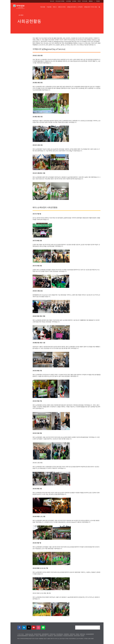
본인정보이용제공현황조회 (23, 636)
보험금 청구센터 (72, 7)
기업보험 (49, 7)
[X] (29, 628)
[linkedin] (24, 628)
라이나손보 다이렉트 (60, 1)
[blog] (43, 628)
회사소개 (52, 1)
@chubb (82, 636)
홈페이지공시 (83, 634)
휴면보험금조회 (32, 636)
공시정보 (74, 1)
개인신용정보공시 (60, 634)
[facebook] (19, 628)
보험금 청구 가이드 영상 (91, 7)
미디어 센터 (85, 1)
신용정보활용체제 (45, 634)
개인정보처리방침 (37, 634)
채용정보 (91, 1)
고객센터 (80, 7)
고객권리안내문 (52, 634)
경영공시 (78, 634)
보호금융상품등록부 (90, 634)
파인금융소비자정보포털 (68, 636)
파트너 (55, 7)
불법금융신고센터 (43, 636)
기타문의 (98, 1)
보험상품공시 (67, 634)
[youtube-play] (34, 628)
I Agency (37, 636)
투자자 (79, 1)
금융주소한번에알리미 (58, 636)
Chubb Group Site (29, 634)
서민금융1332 (50, 636)
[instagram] (38, 628)
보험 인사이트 (62, 7)
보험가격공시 (73, 634)
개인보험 (43, 7)
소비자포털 (68, 1)
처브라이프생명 (77, 636)
